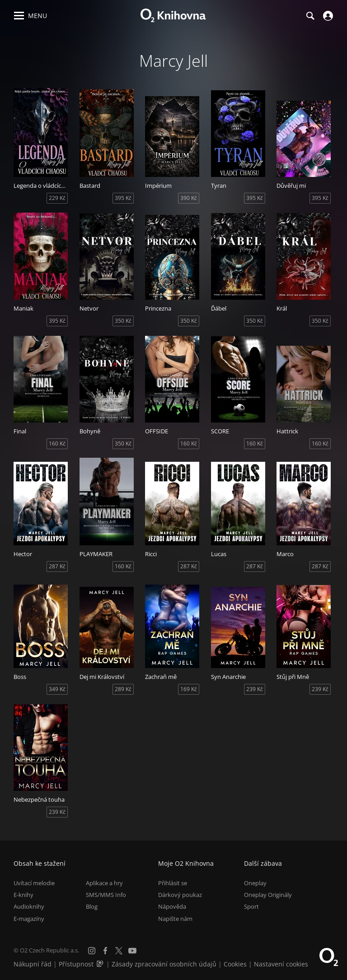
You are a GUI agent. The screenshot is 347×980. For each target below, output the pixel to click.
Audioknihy (29, 906)
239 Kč (255, 689)
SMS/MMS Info (106, 895)
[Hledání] (310, 16)
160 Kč (57, 444)
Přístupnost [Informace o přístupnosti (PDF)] (76, 964)
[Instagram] (92, 951)
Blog (92, 906)
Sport (251, 906)
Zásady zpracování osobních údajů (164, 964)
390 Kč (189, 198)
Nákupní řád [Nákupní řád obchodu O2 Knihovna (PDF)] (33, 964)
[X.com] (119, 951)
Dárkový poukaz (180, 895)
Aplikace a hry (104, 883)
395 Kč (123, 198)
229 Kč (57, 198)
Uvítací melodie (34, 883)
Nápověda (172, 906)
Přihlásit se (173, 883)
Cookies (235, 964)
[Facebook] (105, 951)
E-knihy (23, 895)
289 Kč (123, 689)
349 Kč (57, 689)
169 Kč (189, 689)
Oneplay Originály (268, 895)
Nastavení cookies (281, 964)
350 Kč (123, 321)
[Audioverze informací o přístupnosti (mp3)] (101, 964)
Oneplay (255, 883)
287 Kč (57, 566)
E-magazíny (29, 919)
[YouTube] (132, 951)
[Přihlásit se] (327, 16)
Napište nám (175, 919)
